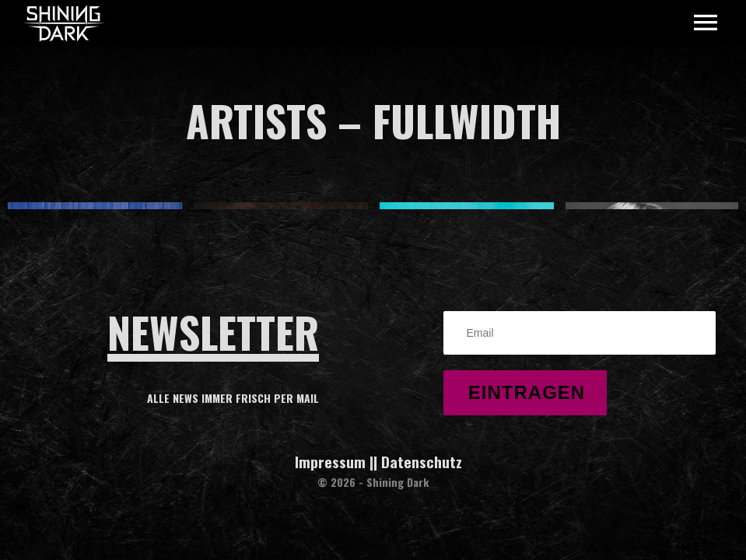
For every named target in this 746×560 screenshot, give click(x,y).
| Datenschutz (418, 461)
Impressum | (334, 461)
